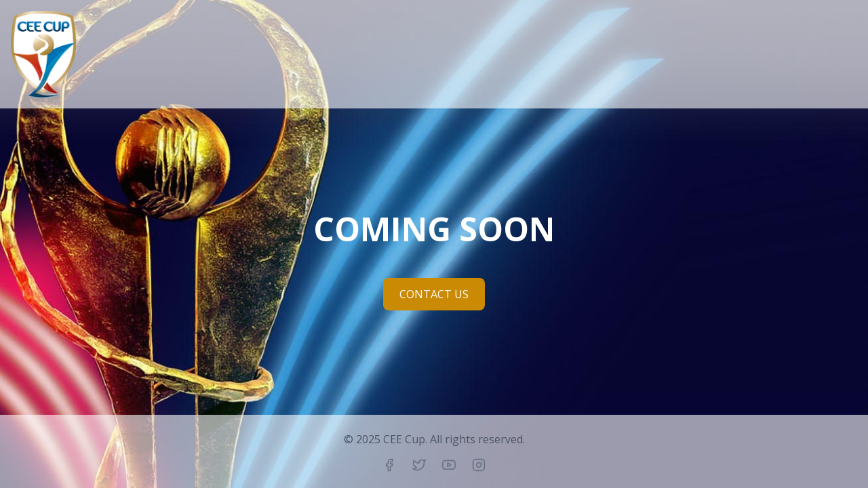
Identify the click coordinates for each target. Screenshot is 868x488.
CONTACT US (434, 294)
